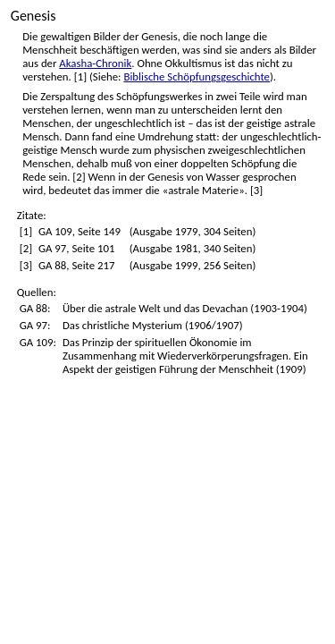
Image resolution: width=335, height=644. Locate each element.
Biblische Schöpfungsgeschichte (197, 76)
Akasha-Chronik (95, 63)
